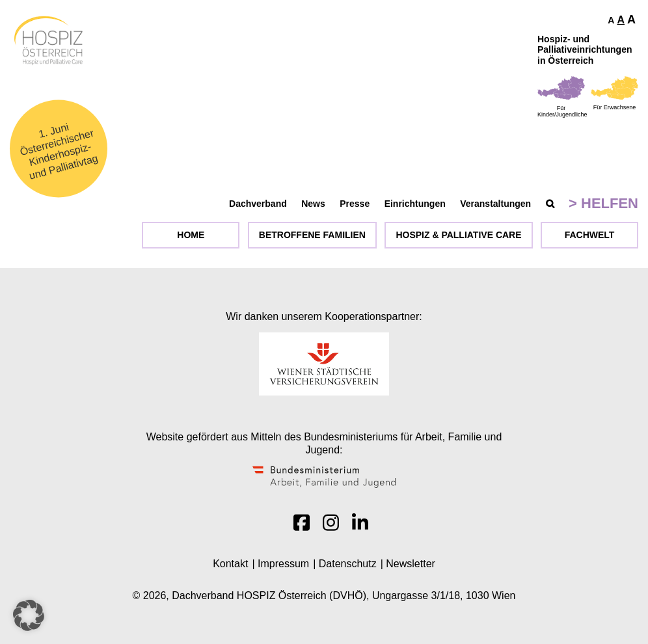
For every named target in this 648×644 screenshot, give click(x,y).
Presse (355, 204)
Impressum (283, 564)
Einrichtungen (415, 204)
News (313, 204)
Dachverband (258, 204)
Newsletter (411, 564)
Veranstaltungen (495, 204)
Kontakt (230, 564)
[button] (29, 615)
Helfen (610, 203)
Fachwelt (590, 235)
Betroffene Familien (312, 235)
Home (191, 235)
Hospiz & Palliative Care (458, 235)
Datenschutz (348, 564)
